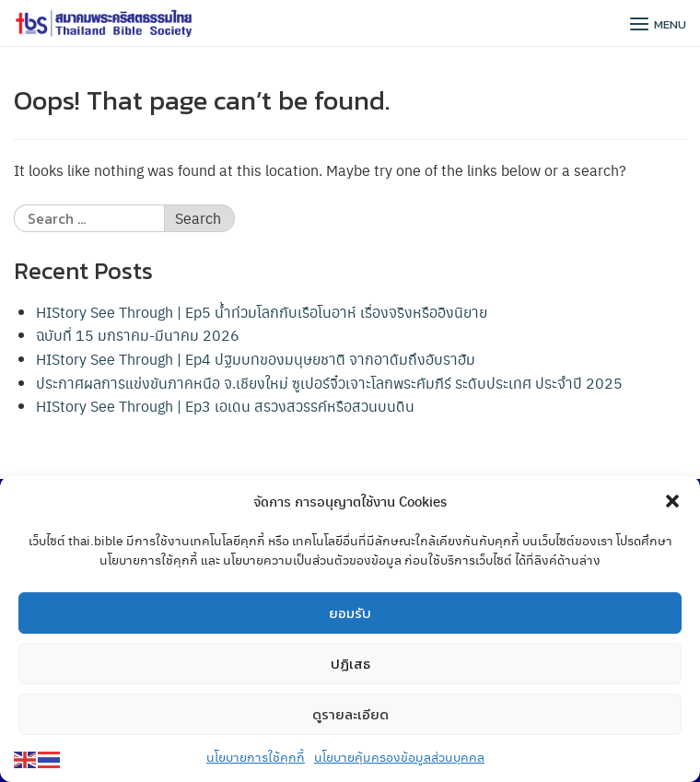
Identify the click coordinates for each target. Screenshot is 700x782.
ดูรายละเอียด (350, 714)
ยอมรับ (350, 613)
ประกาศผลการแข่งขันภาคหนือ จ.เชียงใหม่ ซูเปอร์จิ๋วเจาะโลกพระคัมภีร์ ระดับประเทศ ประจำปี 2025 (329, 383)
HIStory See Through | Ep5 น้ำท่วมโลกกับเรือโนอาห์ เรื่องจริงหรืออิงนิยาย (262, 312)
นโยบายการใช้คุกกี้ (256, 757)
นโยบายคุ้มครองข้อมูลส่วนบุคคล (399, 757)
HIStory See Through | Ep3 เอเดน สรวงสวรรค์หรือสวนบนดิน (225, 406)
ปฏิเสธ (350, 664)
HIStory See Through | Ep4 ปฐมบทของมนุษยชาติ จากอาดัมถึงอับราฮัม (256, 359)
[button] (672, 502)
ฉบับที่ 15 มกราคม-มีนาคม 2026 (138, 335)
